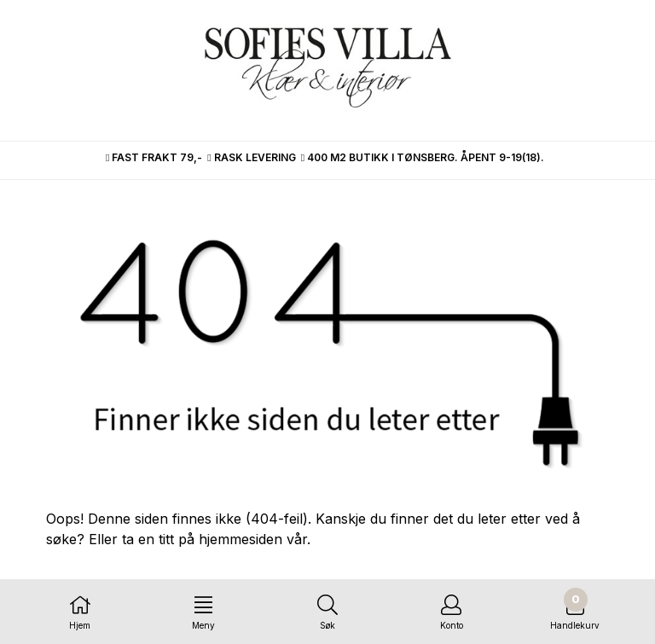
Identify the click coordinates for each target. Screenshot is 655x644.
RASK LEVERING (251, 157)
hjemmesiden (241, 539)
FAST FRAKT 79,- (154, 157)
